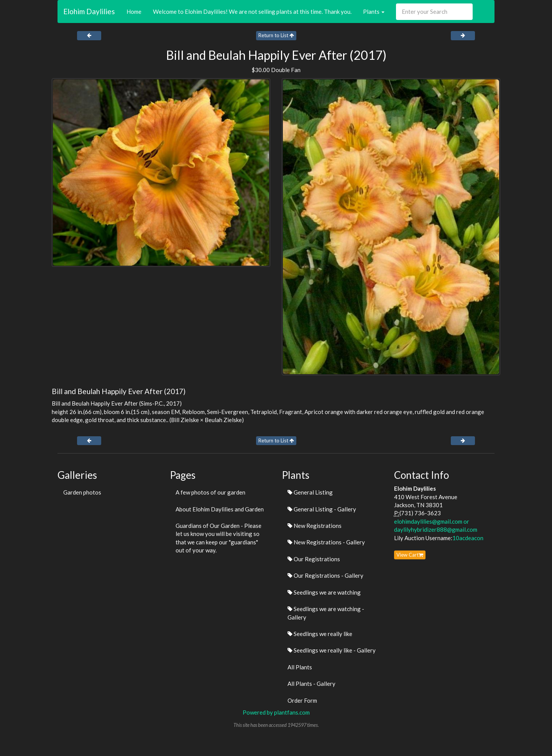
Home (134, 12)
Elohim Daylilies (89, 11)
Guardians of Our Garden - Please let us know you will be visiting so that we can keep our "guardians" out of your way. (219, 538)
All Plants (300, 667)
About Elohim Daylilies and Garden (220, 509)
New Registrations (315, 526)
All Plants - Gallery (311, 684)
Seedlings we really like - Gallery (332, 650)
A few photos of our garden (210, 492)
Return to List (276, 35)
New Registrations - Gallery (326, 542)
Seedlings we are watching (324, 592)
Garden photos (82, 492)
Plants (374, 12)
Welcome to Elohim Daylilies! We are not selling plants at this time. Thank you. (252, 12)
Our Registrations (314, 559)
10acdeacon (468, 538)
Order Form (302, 700)
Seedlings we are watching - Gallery (326, 613)
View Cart (410, 555)
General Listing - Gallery (322, 509)
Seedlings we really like (320, 634)
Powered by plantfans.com (276, 712)
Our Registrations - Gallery (325, 575)
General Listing (310, 492)
